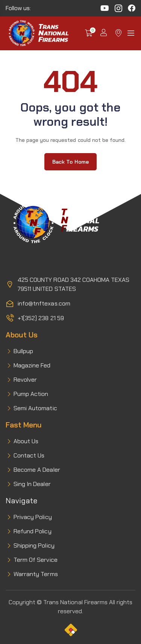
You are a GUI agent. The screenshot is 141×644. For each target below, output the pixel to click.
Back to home (70, 162)
